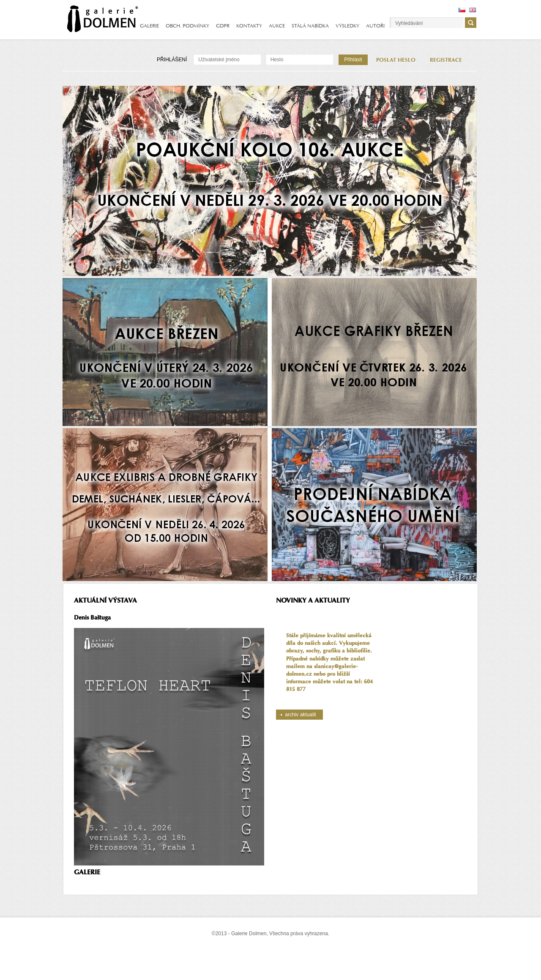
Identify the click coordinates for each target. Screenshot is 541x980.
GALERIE (149, 26)
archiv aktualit (300, 715)
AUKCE (277, 26)
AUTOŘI (375, 26)
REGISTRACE (446, 60)
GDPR (223, 26)
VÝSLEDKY (347, 26)
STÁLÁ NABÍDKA (310, 26)
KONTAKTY (249, 26)
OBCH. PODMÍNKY (187, 26)
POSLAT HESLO (396, 60)
